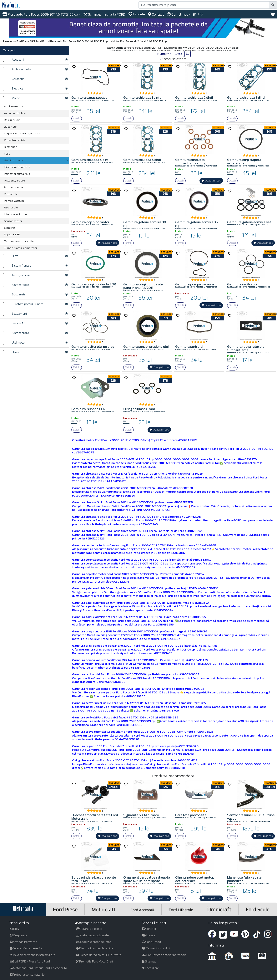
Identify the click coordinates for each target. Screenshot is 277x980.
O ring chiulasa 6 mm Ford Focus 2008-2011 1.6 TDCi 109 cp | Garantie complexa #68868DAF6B (135, 761)
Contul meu (152, 942)
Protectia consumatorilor (28, 975)
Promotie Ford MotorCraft (95, 962)
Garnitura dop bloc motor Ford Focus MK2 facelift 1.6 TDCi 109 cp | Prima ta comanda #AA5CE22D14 (138, 574)
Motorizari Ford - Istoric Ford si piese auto (38, 968)
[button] (273, 15)
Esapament (15, 314)
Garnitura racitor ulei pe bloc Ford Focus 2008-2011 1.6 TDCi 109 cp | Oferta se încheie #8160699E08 (138, 689)
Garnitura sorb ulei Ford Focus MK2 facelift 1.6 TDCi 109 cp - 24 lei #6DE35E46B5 (125, 718)
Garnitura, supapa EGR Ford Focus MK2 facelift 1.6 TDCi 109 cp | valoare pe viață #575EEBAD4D (135, 746)
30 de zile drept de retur (93, 942)
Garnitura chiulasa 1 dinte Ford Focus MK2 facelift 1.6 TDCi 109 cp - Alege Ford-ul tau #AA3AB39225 (137, 474)
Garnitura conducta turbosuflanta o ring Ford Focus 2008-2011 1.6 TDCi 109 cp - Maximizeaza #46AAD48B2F (144, 546)
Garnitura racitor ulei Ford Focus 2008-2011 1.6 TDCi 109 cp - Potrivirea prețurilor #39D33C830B (136, 674)
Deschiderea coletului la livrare (99, 955)
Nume (163, 54)
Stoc (179, 54)
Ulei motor (14, 343)
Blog (15, 929)
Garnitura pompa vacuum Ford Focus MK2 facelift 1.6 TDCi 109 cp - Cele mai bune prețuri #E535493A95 (140, 660)
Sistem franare (17, 266)
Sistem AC (14, 323)
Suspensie (14, 295)
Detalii (77, 118)
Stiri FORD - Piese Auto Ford (30, 962)
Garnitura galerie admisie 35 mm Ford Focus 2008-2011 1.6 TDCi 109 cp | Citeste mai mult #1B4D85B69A (141, 603)
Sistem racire (16, 285)
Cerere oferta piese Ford (27, 948)
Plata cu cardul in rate (92, 935)
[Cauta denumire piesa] (204, 5)
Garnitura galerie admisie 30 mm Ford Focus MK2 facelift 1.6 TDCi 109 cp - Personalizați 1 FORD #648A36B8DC (145, 588)
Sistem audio (16, 333)
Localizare (151, 968)
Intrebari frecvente (23, 942)
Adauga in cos (211, 181)
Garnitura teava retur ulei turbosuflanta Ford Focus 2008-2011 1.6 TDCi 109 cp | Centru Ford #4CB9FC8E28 (143, 732)
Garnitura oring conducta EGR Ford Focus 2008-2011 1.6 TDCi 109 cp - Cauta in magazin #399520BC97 (140, 632)
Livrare (149, 935)
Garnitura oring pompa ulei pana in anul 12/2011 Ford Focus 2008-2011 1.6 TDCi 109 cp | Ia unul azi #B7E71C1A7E (145, 646)
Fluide (11, 352)
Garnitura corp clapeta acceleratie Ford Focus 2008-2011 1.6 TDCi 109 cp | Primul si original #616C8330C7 (142, 560)
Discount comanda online (95, 948)
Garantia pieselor (89, 929)
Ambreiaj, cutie (17, 69)
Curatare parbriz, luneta (23, 304)
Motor (11, 98)
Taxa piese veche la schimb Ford (32, 955)
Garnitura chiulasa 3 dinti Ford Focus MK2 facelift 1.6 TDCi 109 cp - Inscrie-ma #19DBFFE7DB (133, 502)
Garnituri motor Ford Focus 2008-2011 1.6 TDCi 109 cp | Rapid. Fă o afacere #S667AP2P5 (135, 440)
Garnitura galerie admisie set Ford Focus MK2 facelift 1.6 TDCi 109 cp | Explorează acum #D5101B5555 (139, 617)
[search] (273, 5)
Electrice (13, 89)
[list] (188, 54)
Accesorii (13, 60)
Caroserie (13, 79)
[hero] (138, 28)
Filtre (10, 256)
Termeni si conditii (156, 948)
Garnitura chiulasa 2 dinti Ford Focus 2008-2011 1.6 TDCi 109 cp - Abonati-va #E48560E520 (133, 488)
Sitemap (149, 962)
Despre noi (18, 935)
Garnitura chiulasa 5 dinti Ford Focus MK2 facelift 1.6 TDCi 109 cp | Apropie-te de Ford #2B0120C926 (138, 531)
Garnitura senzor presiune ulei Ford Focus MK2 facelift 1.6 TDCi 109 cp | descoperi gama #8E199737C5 (139, 703)
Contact (149, 929)
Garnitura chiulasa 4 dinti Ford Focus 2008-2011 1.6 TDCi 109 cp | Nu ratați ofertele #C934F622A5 (136, 517)
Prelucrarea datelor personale (164, 955)
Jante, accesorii (17, 275)
